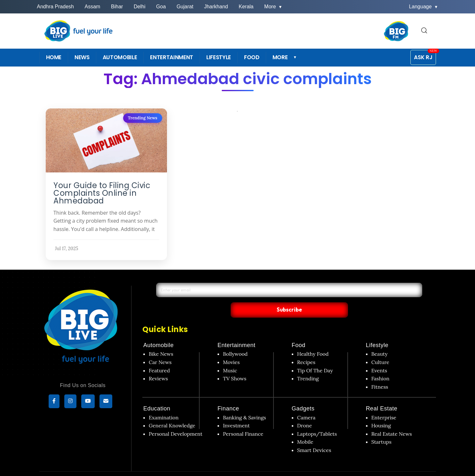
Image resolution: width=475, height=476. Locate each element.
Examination (164, 404)
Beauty (380, 341)
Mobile (305, 429)
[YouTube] (88, 402)
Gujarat (185, 7)
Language (423, 7)
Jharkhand (216, 7)
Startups (381, 429)
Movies (231, 349)
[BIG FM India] (396, 31)
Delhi (139, 7)
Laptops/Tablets (317, 420)
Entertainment (237, 332)
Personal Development (176, 420)
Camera (306, 404)
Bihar (117, 7)
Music (230, 357)
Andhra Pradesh (55, 7)
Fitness (380, 373)
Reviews (158, 365)
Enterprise (384, 404)
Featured (159, 357)
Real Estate (382, 395)
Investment (236, 412)
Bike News (161, 341)
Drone (305, 412)
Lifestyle (377, 332)
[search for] (424, 31)
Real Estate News (392, 420)
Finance (228, 395)
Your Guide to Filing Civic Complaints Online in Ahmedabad (102, 193)
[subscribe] (106, 402)
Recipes (306, 349)
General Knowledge (172, 412)
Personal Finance (243, 420)
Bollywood (235, 341)
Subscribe (350, 296)
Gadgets (303, 395)
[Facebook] (54, 402)
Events (379, 357)
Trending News (142, 118)
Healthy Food (313, 341)
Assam (93, 7)
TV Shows (235, 365)
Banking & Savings (245, 404)
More (273, 7)
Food (299, 332)
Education (157, 395)
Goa (161, 7)
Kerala (246, 7)
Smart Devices (314, 437)
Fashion (380, 365)
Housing (381, 412)
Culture (380, 349)
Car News (160, 349)
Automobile (158, 332)
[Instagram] (70, 402)
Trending (308, 365)
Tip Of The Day (315, 357)
